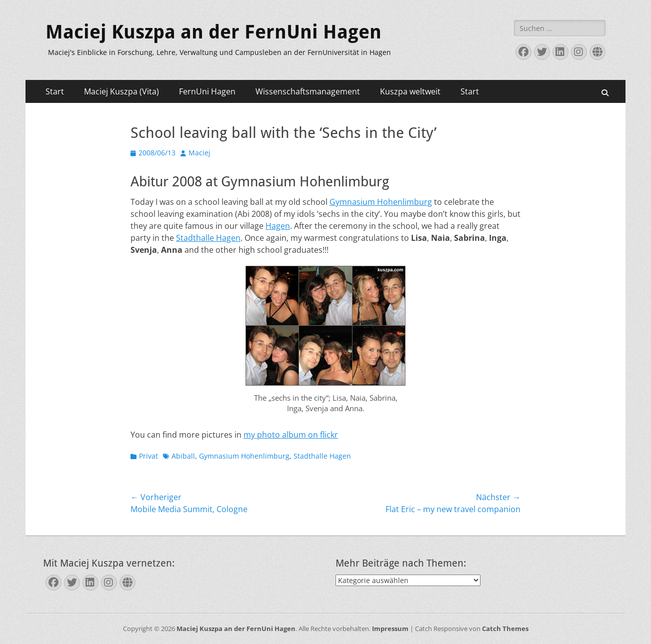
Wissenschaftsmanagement (308, 91)
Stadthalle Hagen (208, 238)
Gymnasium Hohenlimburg (381, 202)
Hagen (278, 226)
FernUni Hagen (207, 91)
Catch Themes (505, 629)
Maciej (199, 153)
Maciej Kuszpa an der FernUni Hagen (213, 32)
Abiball (183, 456)
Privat (148, 456)
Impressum (390, 629)
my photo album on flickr (291, 435)
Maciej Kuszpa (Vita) (121, 91)
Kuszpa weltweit (410, 91)
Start (55, 91)
